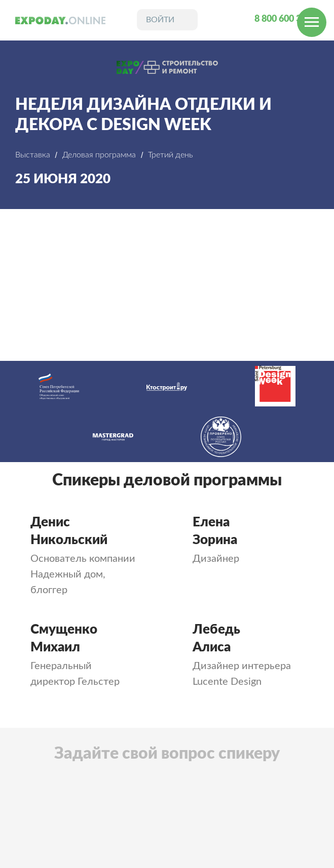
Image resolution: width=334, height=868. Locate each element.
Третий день (171, 155)
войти (160, 20)
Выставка (33, 155)
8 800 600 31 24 (286, 19)
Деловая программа (99, 155)
